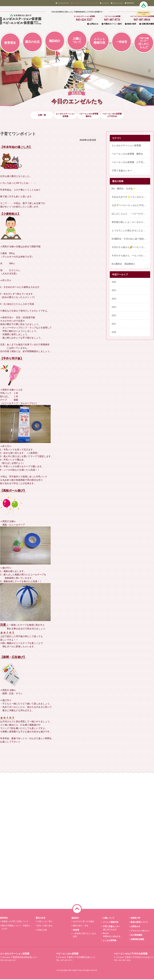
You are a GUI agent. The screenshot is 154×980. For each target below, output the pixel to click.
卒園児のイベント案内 (112, 24)
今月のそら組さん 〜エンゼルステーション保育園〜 (131, 256)
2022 (114, 316)
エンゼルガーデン (62, 3)
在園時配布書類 (137, 940)
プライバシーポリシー (140, 931)
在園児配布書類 (147, 24)
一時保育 (122, 42)
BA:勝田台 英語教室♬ (123, 265)
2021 (114, 325)
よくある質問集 (109, 941)
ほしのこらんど (117, 3)
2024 (114, 300)
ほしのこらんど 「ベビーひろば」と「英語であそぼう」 (131, 215)
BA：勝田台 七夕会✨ (124, 189)
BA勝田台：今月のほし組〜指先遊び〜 (131, 240)
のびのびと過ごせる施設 (83, 922)
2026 (114, 283)
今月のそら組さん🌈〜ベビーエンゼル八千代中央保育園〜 (131, 248)
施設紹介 (55, 41)
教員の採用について (139, 923)
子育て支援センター (122, 171)
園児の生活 (32, 42)
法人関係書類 (136, 936)
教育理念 (10, 43)
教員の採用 (130, 24)
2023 (114, 308)
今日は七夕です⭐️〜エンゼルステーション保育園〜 (131, 198)
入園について (77, 40)
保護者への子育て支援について (15, 922)
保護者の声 (135, 919)
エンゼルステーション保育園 (126, 146)
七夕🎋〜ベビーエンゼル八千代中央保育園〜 (131, 206)
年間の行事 (42, 931)
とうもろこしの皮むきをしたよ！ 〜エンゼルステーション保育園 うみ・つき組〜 (131, 231)
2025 (114, 291)
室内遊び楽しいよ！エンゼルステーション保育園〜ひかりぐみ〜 (131, 223)
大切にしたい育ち (45, 922)
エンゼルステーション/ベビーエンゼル (84, 3)
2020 (114, 333)
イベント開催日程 (99, 41)
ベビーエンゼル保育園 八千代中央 (130, 163)
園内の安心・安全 (80, 926)
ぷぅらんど (104, 3)
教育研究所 (129, 3)
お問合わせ (93, 24)
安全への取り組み (45, 926)
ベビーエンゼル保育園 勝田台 (127, 155)
